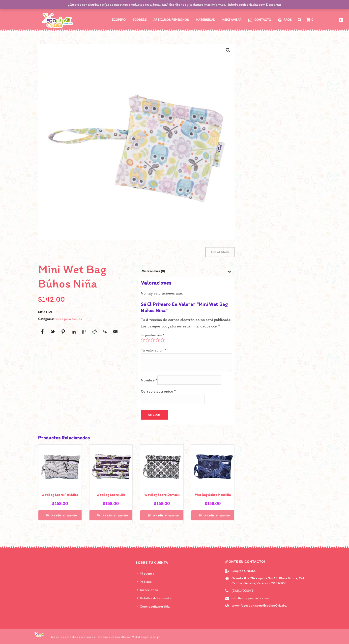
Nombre (149, 380)
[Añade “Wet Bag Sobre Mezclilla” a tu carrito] (214, 515)
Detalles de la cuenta (154, 598)
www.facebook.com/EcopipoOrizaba (259, 605)
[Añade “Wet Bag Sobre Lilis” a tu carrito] (113, 515)
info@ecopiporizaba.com (250, 598)
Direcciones (147, 590)
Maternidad (206, 20)
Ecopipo (119, 20)
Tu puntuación (153, 335)
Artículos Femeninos (171, 20)
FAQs (285, 20)
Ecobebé (140, 20)
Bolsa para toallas (68, 319)
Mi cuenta (145, 574)
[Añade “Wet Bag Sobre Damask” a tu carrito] (163, 515)
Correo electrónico (158, 391)
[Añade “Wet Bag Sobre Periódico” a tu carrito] (61, 515)
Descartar (274, 5)
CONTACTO (260, 20)
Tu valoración (153, 350)
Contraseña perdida (153, 606)
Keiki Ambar (232, 20)
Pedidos (144, 582)
